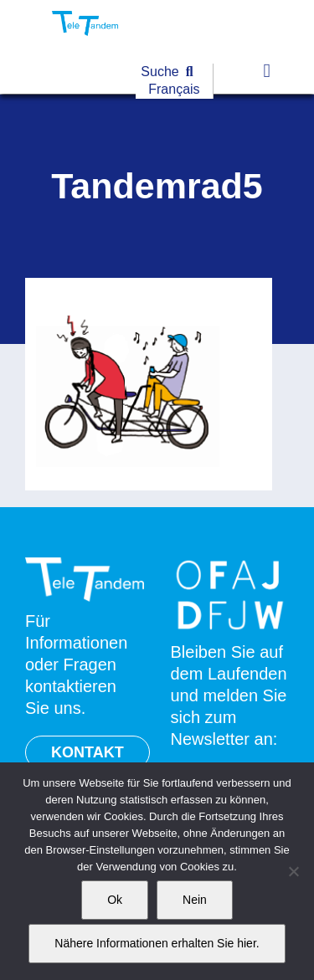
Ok (115, 900)
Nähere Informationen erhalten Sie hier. (157, 943)
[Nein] (293, 871)
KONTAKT (88, 752)
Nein (195, 900)
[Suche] (170, 72)
